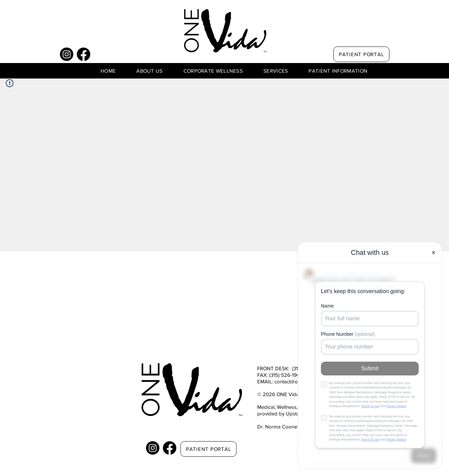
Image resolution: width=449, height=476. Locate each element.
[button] (149, 71)
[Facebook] (83, 54)
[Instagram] (67, 54)
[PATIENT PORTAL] (361, 54)
